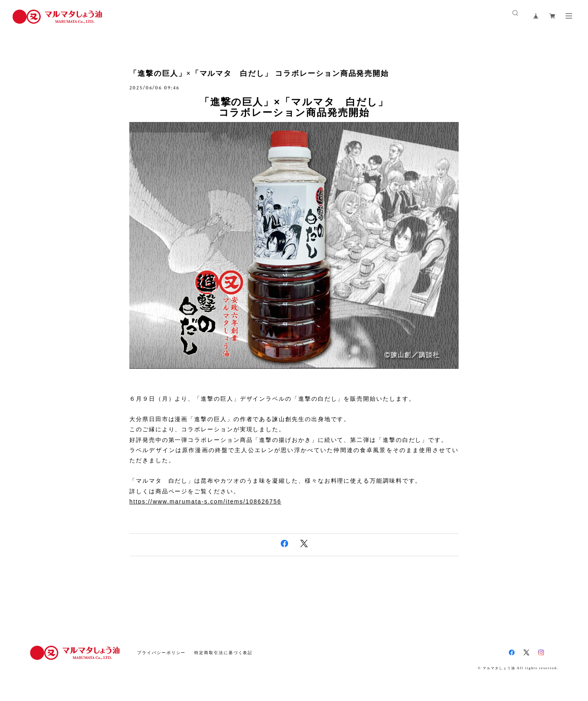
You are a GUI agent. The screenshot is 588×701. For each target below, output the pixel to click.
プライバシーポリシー (161, 653)
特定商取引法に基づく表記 (223, 653)
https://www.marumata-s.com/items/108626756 (205, 501)
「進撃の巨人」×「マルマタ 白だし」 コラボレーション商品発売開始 (259, 73)
